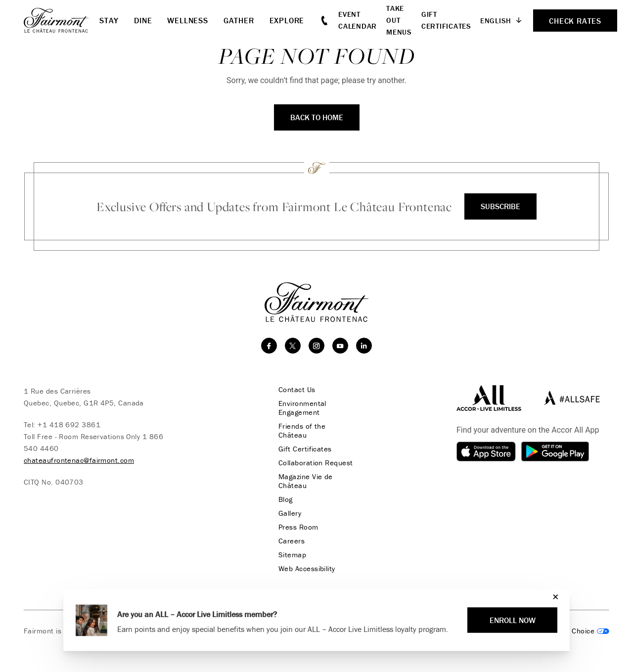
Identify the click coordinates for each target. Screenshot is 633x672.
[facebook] (269, 346)
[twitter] (293, 346)
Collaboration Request (316, 463)
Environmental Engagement (302, 408)
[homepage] (62, 20)
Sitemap (292, 555)
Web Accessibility (307, 569)
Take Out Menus (399, 20)
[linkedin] (364, 346)
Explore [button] (287, 20)
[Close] (553, 597)
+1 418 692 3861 (69, 425)
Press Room (298, 527)
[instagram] (316, 346)
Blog (286, 499)
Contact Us (297, 390)
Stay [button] (109, 20)
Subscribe (500, 206)
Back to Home (317, 117)
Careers (292, 541)
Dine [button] (143, 20)
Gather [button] (239, 20)
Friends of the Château (302, 431)
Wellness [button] (187, 20)
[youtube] (340, 346)
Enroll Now (513, 620)
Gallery (290, 513)
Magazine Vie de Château (306, 481)
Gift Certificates (305, 449)
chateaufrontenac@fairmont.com (79, 460)
